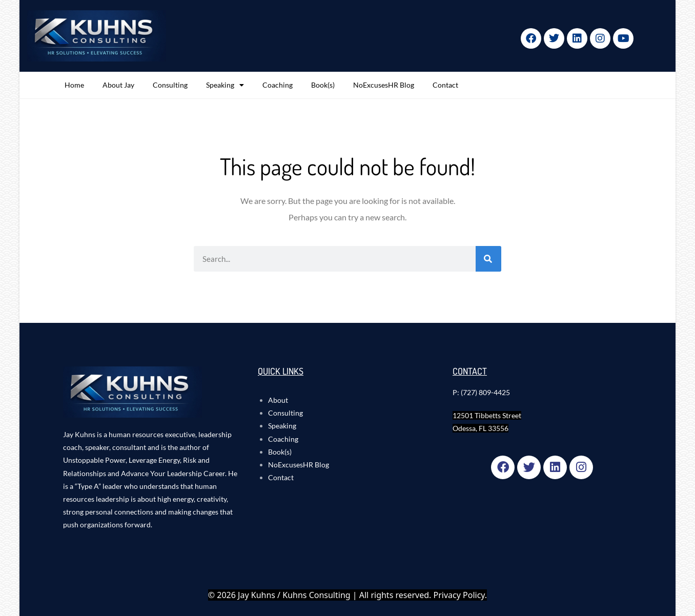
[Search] (488, 259)
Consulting (170, 85)
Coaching (278, 85)
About (278, 400)
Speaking (225, 85)
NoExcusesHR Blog (384, 85)
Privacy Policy (459, 595)
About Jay (118, 85)
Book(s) (323, 85)
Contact (445, 85)
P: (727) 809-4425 (481, 392)
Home (74, 85)
